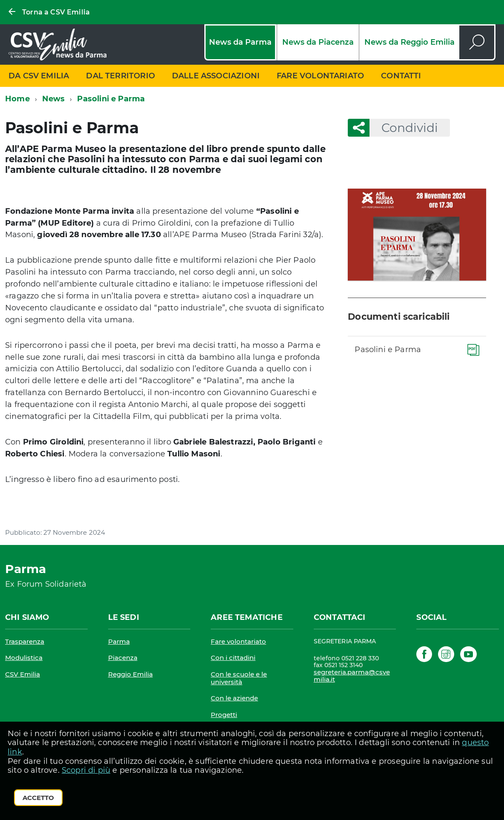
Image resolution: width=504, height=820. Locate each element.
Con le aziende (234, 698)
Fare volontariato (320, 76)
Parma (119, 641)
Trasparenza (25, 641)
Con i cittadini (233, 658)
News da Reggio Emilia (409, 42)
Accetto (38, 798)
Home (17, 99)
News (54, 99)
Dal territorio (120, 76)
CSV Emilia (23, 674)
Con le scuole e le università (239, 678)
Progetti (224, 715)
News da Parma (240, 42)
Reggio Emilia (130, 674)
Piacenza (123, 658)
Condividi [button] (404, 128)
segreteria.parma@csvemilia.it (352, 676)
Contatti (401, 76)
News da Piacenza (318, 42)
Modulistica (24, 658)
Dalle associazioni (216, 76)
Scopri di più (86, 770)
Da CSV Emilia (39, 76)
